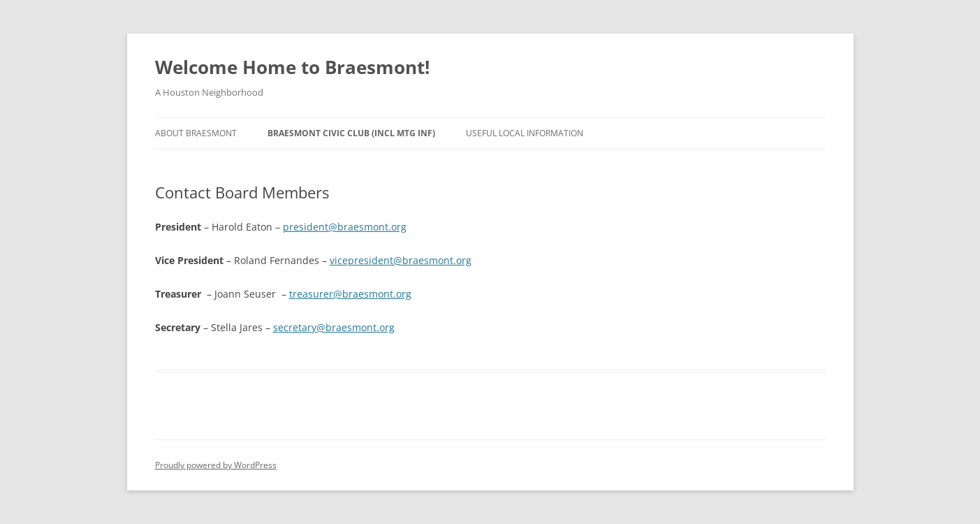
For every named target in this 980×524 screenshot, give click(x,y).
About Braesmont (196, 133)
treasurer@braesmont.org (350, 294)
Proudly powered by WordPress (216, 465)
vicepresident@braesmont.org (401, 260)
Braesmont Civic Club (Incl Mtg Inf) (351, 133)
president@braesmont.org (345, 227)
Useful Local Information (525, 133)
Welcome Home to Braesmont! (292, 67)
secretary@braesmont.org (334, 327)
